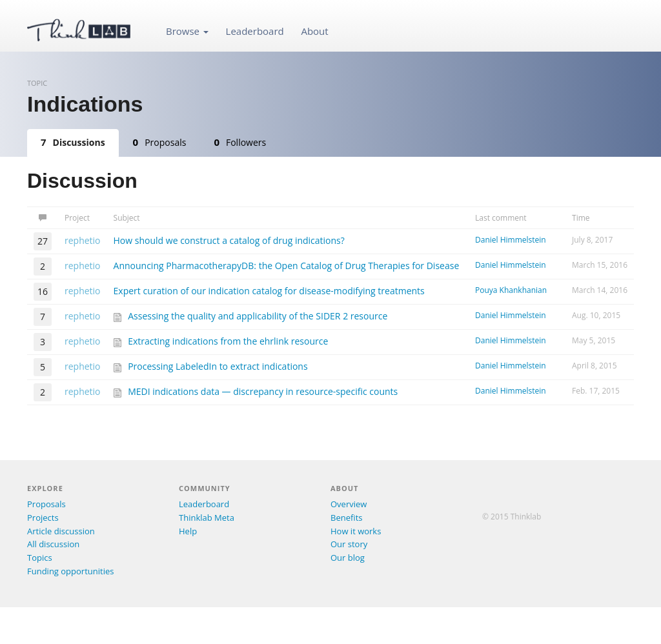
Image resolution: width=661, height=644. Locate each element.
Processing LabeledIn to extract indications (218, 366)
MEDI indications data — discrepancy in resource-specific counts (263, 391)
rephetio (83, 240)
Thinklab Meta (207, 518)
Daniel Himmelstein (511, 240)
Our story (349, 544)
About (314, 31)
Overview (349, 504)
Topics (40, 558)
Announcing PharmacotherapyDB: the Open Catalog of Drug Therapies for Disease (287, 266)
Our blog (348, 558)
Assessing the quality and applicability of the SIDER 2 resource (258, 316)
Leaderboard (255, 31)
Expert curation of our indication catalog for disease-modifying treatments (269, 291)
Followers (240, 142)
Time (581, 218)
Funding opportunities (70, 571)
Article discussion (61, 531)
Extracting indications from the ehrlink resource (228, 341)
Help (188, 531)
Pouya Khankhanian (511, 290)
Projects (43, 518)
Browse (187, 31)
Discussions (73, 142)
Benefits (346, 518)
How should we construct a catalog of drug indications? (229, 240)
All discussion (53, 544)
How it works (356, 531)
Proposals (160, 142)
